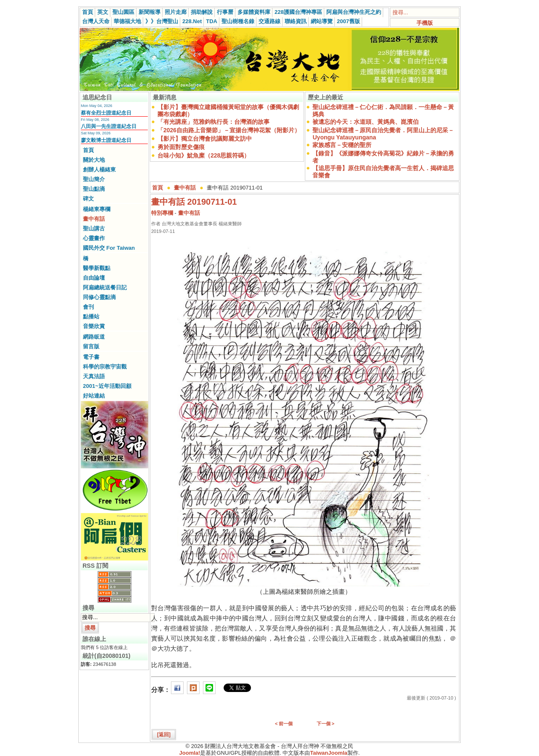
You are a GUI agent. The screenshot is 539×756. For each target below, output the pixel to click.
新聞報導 (149, 12)
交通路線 (269, 21)
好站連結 (94, 396)
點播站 (91, 317)
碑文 (88, 199)
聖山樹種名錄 (238, 21)
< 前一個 (284, 724)
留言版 (91, 346)
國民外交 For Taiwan (109, 248)
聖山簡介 (94, 179)
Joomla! (190, 753)
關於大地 (94, 160)
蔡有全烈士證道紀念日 (106, 113)
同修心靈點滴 (99, 297)
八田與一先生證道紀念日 (109, 126)
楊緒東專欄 (97, 209)
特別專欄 (162, 213)
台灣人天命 (96, 21)
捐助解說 (202, 12)
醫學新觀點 (97, 268)
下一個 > (326, 724)
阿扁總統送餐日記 (105, 287)
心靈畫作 (94, 238)
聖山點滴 (94, 189)
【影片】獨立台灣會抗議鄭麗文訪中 (205, 139)
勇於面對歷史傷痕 (181, 147)
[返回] (164, 735)
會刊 (88, 307)
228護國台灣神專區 (298, 12)
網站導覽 (322, 21)
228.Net (192, 21)
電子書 (91, 357)
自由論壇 (94, 278)
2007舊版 (348, 21)
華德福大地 (127, 21)
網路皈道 (94, 337)
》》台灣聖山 (162, 21)
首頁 (88, 12)
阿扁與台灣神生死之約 (354, 12)
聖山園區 (123, 12)
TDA (212, 21)
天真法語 (94, 376)
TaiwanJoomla (329, 753)
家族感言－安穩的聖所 (342, 145)
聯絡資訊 (296, 21)
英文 (103, 12)
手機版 (425, 23)
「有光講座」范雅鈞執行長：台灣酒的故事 (213, 122)
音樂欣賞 (94, 326)
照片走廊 (176, 12)
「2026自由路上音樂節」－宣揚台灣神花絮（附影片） (229, 130)
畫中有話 (94, 219)
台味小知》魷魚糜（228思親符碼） (204, 155)
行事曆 (225, 12)
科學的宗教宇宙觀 (105, 367)
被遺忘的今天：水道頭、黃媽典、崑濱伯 (366, 122)
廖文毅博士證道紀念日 (106, 140)
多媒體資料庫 (254, 12)
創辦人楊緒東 (99, 170)
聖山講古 (94, 228)
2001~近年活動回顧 (107, 386)
